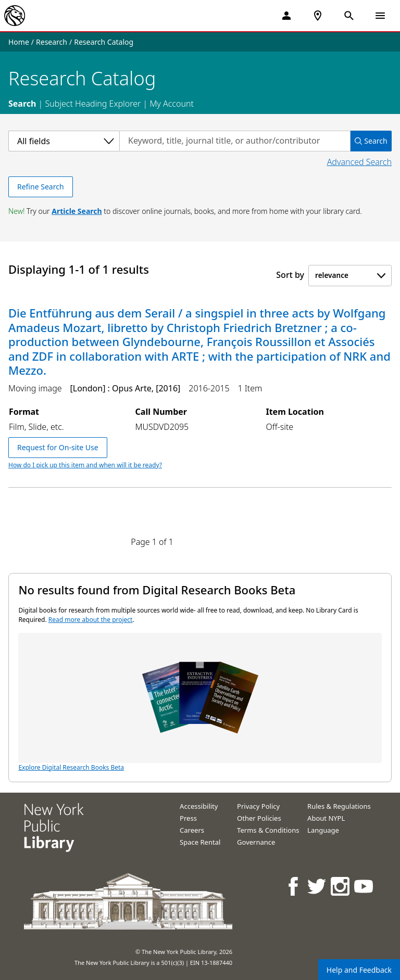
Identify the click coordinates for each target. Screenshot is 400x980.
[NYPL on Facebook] (294, 886)
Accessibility (199, 806)
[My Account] (286, 16)
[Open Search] (349, 16)
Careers (192, 830)
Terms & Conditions (268, 830)
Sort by (290, 275)
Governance (256, 842)
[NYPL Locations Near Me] (318, 16)
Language (323, 830)
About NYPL (326, 818)
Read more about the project (91, 620)
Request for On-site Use (58, 447)
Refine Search (41, 187)
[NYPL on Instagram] (341, 886)
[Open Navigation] (380, 16)
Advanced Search (359, 162)
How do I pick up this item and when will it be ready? (85, 465)
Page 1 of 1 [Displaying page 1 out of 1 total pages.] (152, 542)
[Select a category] (64, 141)
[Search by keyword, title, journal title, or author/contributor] (235, 141)
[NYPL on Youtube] (364, 886)
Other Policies (259, 818)
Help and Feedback (359, 970)
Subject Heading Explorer (93, 104)
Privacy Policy (258, 806)
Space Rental (200, 842)
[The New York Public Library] (15, 16)
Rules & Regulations (339, 806)
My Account (172, 104)
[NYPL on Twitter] (317, 886)
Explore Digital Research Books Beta (200, 702)
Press (188, 818)
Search (22, 104)
